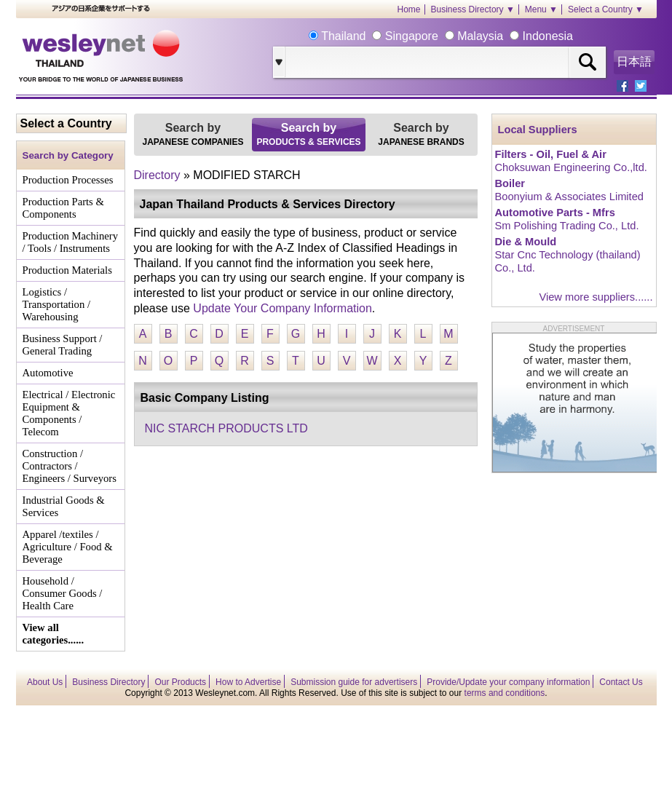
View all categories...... (54, 634)
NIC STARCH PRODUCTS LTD (226, 428)
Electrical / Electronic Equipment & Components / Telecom (69, 413)
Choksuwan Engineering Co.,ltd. (571, 167)
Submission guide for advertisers (354, 682)
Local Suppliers (538, 130)
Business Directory (108, 682)
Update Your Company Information (282, 308)
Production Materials (67, 270)
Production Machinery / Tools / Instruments (70, 242)
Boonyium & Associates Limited (569, 197)
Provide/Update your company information (508, 682)
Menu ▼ (541, 9)
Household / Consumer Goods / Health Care (63, 593)
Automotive (48, 373)
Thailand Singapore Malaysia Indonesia (446, 36)
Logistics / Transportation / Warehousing (57, 304)
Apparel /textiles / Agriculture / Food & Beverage (68, 547)
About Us (45, 682)
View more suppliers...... (596, 297)
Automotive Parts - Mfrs (555, 213)
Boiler (510, 183)
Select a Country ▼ (606, 9)
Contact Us (621, 682)
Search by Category (68, 155)
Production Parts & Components (63, 208)
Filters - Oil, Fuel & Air (551, 154)
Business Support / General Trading (63, 345)
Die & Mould (526, 242)
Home (409, 9)
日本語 (634, 62)
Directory (157, 175)
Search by (193, 134)
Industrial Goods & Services (64, 506)
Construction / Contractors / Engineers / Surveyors (70, 466)
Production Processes (68, 180)
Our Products (180, 682)
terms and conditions (505, 693)
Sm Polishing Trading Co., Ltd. (567, 226)
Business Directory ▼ (473, 9)
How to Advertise (248, 682)
